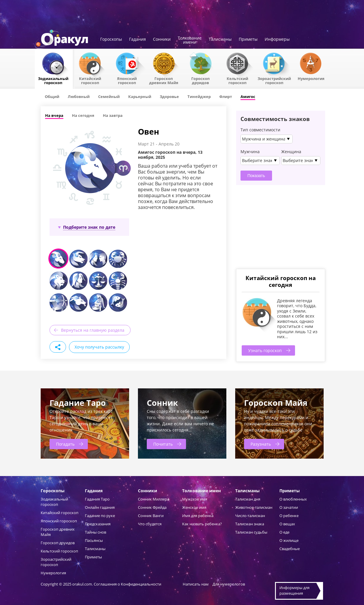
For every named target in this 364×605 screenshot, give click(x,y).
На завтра (113, 115)
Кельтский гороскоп (237, 80)
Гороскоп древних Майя (164, 80)
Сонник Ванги (151, 516)
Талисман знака (250, 524)
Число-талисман (250, 516)
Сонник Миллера (154, 499)
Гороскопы (111, 40)
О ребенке (289, 516)
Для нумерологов (229, 584)
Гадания (137, 40)
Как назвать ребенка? (202, 524)
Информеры (277, 40)
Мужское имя (195, 499)
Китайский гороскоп (90, 80)
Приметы (248, 40)
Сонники (162, 40)
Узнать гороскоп (265, 350)
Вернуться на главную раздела (93, 330)
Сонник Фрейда (152, 507)
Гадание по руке (100, 516)
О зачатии (289, 507)
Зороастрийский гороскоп (274, 80)
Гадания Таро (97, 499)
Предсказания (98, 524)
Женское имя (194, 507)
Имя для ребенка (198, 516)
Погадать (65, 444)
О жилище (289, 540)
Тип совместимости (260, 130)
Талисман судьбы (251, 532)
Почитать (163, 444)
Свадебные (290, 549)
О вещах (287, 524)
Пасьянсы (94, 540)
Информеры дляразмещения (294, 591)
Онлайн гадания (100, 507)
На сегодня (83, 115)
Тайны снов (95, 532)
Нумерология (311, 78)
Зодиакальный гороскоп (53, 80)
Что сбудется (150, 524)
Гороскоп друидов (58, 543)
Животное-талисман (254, 507)
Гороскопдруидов (200, 80)
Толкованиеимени (190, 40)
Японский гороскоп (127, 80)
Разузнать (261, 444)
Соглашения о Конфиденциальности (128, 584)
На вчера (54, 115)
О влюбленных (293, 499)
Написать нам (196, 584)
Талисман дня (248, 499)
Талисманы (220, 40)
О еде (284, 532)
